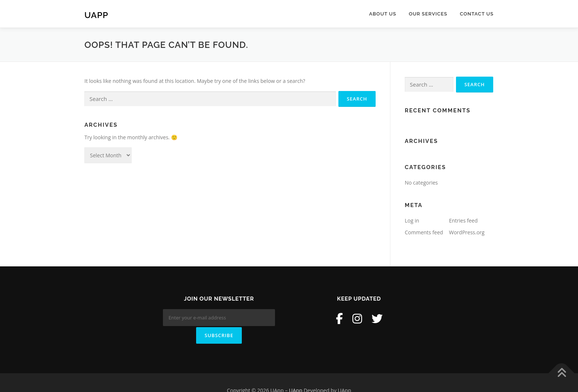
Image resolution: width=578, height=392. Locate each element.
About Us (383, 14)
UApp (96, 15)
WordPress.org (467, 232)
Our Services (428, 14)
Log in (412, 220)
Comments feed (424, 232)
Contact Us (477, 14)
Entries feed (463, 220)
